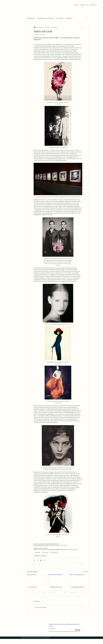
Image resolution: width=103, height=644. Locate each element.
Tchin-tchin (60, 18)
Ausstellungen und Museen (46, 18)
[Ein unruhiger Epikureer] (79, 579)
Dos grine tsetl (33, 587)
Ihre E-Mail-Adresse (52, 629)
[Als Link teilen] (44, 560)
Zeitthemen (69, 18)
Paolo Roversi (45, 552)
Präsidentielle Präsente (56, 587)
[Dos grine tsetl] (37, 579)
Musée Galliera (54, 552)
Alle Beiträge (31, 18)
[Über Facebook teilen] (34, 560)
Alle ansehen (86, 572)
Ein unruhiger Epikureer (78, 587)
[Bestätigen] (77, 630)
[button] (87, 18)
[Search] (82, 6)
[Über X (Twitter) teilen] (37, 560)
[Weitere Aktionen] (81, 27)
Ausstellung (37, 552)
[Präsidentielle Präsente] (58, 579)
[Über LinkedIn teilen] (41, 560)
